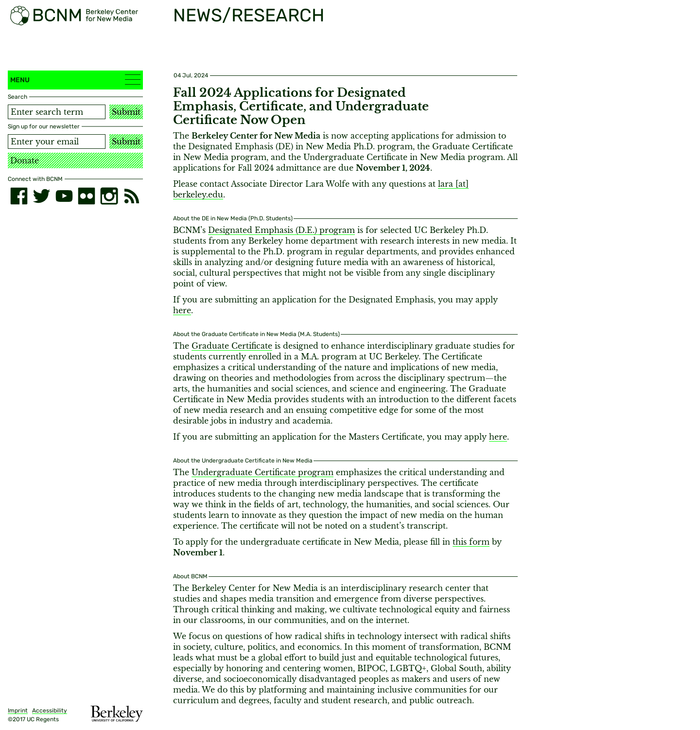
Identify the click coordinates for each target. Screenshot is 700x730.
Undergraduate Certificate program (262, 472)
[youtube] (64, 196)
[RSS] (132, 196)
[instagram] (109, 196)
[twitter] (41, 196)
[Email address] (57, 142)
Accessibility (50, 711)
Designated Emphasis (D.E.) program (281, 230)
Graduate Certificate (232, 346)
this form (471, 542)
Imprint (18, 711)
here (182, 310)
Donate (25, 160)
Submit (126, 112)
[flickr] (87, 196)
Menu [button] (75, 80)
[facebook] (19, 196)
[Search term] (57, 112)
